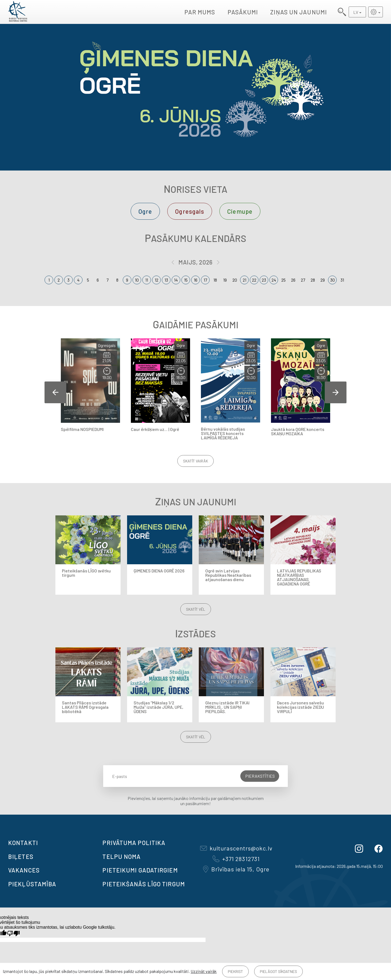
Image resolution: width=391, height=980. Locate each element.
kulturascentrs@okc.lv (236, 848)
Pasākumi (243, 12)
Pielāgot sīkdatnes (278, 971)
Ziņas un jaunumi (299, 12)
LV (356, 12)
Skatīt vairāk (195, 461)
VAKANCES (24, 870)
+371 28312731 (236, 859)
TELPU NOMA (122, 856)
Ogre (145, 211)
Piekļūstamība (32, 884)
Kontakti (23, 843)
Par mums (200, 12)
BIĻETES (21, 856)
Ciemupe (240, 211)
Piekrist (235, 971)
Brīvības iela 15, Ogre (236, 869)
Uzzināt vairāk (204, 971)
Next (336, 392)
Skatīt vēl (196, 609)
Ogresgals (190, 211)
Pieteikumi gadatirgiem (140, 870)
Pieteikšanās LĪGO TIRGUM (144, 884)
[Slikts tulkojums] (13, 933)
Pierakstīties (260, 776)
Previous (55, 392)
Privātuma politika (134, 843)
